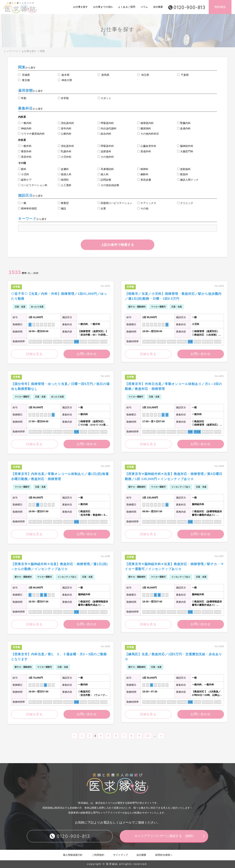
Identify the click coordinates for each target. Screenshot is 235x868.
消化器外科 (66, 146)
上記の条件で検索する (118, 245)
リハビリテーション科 (33, 185)
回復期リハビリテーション (115, 203)
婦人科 (103, 174)
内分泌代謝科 (107, 128)
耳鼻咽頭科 (106, 169)
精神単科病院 (27, 208)
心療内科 (65, 134)
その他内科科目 (148, 134)
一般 (22, 203)
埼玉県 (143, 75)
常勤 (22, 98)
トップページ (11, 51)
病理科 (63, 180)
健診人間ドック (188, 180)
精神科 (143, 169)
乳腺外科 (65, 151)
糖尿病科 (144, 128)
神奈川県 (65, 80)
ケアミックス (147, 203)
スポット (104, 98)
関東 (42, 51)
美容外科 (25, 157)
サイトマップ (120, 855)
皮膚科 (63, 169)
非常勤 (63, 98)
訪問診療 (104, 180)
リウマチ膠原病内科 (31, 134)
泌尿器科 (104, 151)
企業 (102, 208)
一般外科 (25, 146)
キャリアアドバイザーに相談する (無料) (164, 836)
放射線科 (184, 169)
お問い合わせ (87, 354)
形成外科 (144, 151)
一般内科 (25, 123)
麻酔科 (143, 174)
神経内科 (25, 128)
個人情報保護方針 (73, 855)
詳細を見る (34, 354)
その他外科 (106, 157)
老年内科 (65, 128)
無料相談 (220, 7)
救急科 (183, 174)
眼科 (22, 169)
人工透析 (65, 185)
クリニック (185, 203)
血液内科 (184, 128)
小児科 (23, 174)
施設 (62, 208)
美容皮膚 (144, 180)
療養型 (63, 203)
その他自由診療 (108, 185)
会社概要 (158, 7)
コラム (144, 7)
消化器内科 (66, 123)
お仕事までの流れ (103, 7)
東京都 (24, 80)
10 (148, 736)
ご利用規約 (98, 855)
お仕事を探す (80, 7)
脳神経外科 (185, 146)
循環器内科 (145, 123)
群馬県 (103, 75)
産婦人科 (65, 174)
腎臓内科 (184, 123)
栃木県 (64, 75)
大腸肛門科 (185, 151)
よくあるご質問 (127, 7)
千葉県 (183, 75)
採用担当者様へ (164, 855)
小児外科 (65, 157)
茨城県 (24, 75)
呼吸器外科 (106, 146)
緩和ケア (25, 180)
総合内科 (104, 134)
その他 (143, 208)
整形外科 (25, 151)
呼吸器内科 (106, 123)
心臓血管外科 (147, 146)
